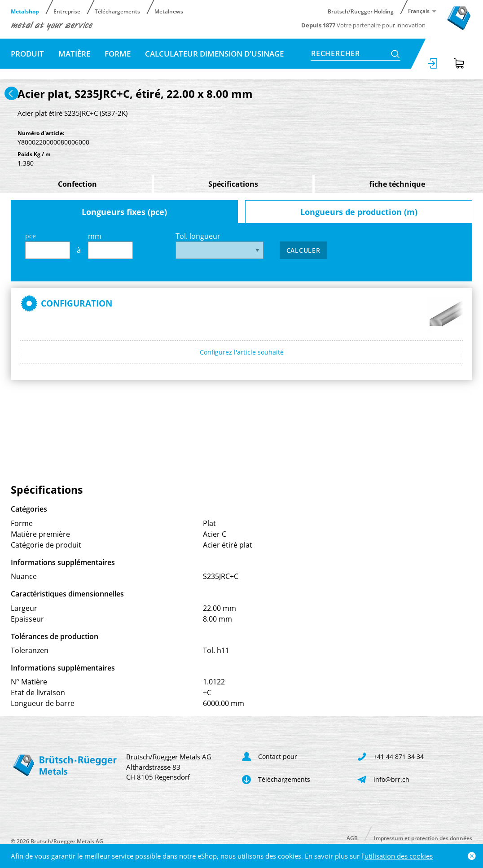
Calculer (303, 250)
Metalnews (169, 11)
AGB (352, 838)
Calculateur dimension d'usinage (214, 54)
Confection (77, 184)
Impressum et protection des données (423, 838)
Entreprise (67, 11)
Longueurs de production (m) (359, 212)
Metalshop (25, 11)
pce (48, 245)
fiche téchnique (397, 184)
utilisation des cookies (399, 856)
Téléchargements (117, 11)
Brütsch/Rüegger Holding (361, 11)
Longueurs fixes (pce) (124, 212)
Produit (27, 54)
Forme (118, 54)
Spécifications (233, 184)
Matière (74, 54)
